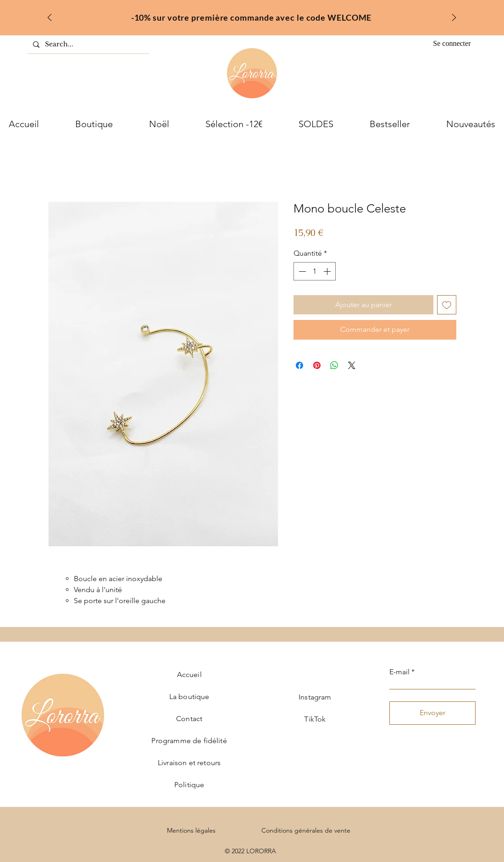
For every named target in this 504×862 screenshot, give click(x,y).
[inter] (263, 15)
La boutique (189, 697)
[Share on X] (352, 365)
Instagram (315, 697)
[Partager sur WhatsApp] (334, 365)
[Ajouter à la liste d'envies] (447, 305)
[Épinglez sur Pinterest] (317, 365)
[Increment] (328, 271)
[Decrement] (301, 271)
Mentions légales (191, 830)
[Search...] (88, 45)
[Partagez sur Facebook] (299, 365)
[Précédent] (50, 18)
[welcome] (240, 15)
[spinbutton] (315, 271)
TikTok (315, 719)
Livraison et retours (189, 763)
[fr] (252, 15)
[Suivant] (454, 18)
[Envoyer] (432, 713)
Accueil (189, 674)
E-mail (399, 672)
